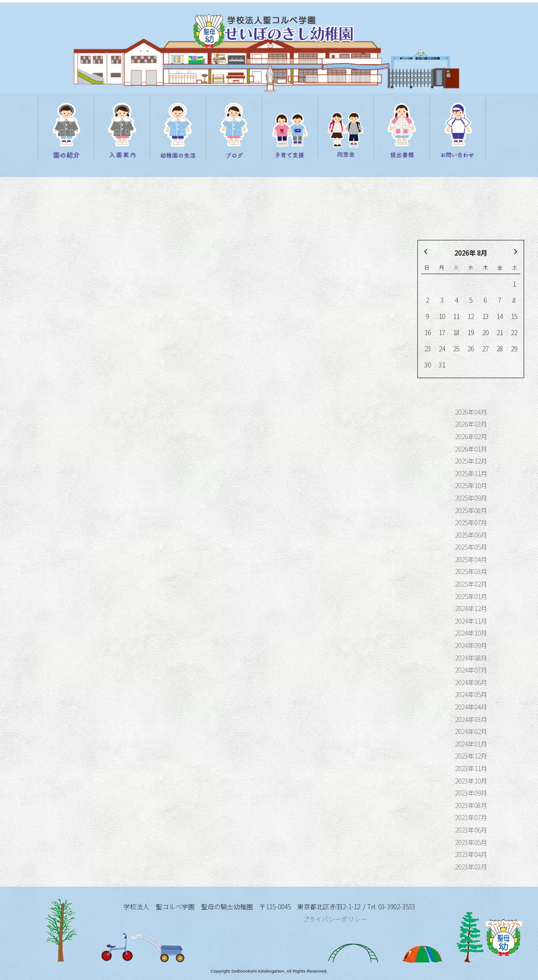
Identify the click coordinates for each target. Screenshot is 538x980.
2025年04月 (471, 559)
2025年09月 (471, 498)
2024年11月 (471, 621)
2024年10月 (471, 633)
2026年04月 (471, 412)
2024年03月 (471, 719)
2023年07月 (471, 817)
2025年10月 (471, 485)
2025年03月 (471, 571)
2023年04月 (471, 854)
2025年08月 (471, 510)
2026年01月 (471, 449)
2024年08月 (471, 658)
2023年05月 (471, 842)
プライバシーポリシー (335, 919)
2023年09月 (471, 793)
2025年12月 (471, 461)
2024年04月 (471, 707)
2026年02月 (471, 436)
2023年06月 (471, 830)
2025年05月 (471, 547)
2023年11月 (471, 768)
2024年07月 (471, 670)
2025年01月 (471, 596)
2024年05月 (471, 694)
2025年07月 (471, 522)
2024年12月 (471, 608)
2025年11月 (471, 473)
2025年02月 (471, 584)
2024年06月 (471, 682)
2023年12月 (471, 756)
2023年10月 (471, 781)
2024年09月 (471, 645)
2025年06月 (471, 535)
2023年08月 (471, 805)
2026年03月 (471, 424)
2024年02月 (471, 731)
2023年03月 (471, 867)
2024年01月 (471, 744)
